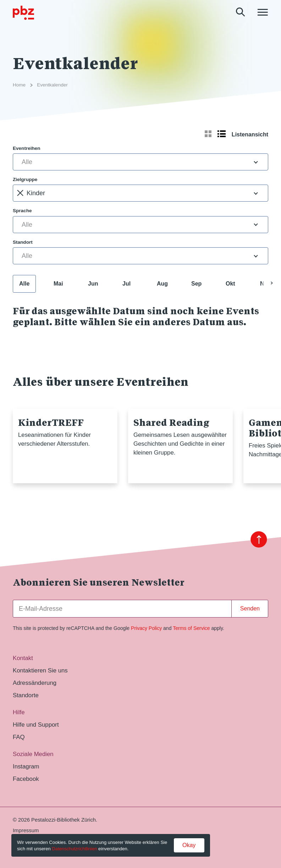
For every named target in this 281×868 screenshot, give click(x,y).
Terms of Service (191, 628)
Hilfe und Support (36, 725)
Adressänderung (35, 683)
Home (19, 85)
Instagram (26, 766)
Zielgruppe (25, 179)
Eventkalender (52, 85)
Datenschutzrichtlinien (74, 849)
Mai (58, 284)
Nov (265, 284)
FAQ (19, 737)
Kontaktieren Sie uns (40, 670)
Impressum (26, 830)
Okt (230, 284)
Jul (126, 284)
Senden (250, 608)
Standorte (26, 695)
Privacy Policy (146, 628)
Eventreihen (27, 148)
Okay (189, 845)
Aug (162, 284)
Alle (24, 284)
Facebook (26, 779)
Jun (93, 284)
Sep (196, 284)
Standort (23, 242)
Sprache (22, 211)
